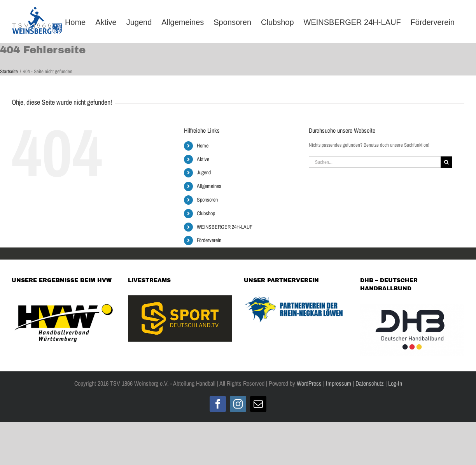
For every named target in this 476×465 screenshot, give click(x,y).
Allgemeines (209, 186)
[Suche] (446, 162)
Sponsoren (207, 200)
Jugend (204, 172)
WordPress (309, 383)
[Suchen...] (375, 162)
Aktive (203, 159)
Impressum (339, 383)
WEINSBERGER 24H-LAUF (225, 227)
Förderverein (209, 240)
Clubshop (206, 213)
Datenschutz (370, 383)
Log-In (394, 383)
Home (203, 146)
